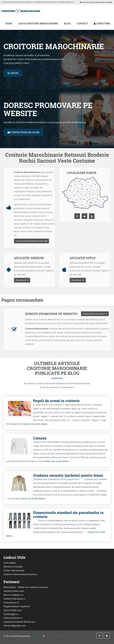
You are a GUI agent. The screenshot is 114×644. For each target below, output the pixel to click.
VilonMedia (37, 636)
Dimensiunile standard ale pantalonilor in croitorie (68, 514)
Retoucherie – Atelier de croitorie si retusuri (26, 587)
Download (22, 280)
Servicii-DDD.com (13, 610)
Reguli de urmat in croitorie (56, 401)
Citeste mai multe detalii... (35, 424)
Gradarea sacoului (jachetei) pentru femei (68, 475)
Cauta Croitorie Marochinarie (38, 24)
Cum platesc (10, 563)
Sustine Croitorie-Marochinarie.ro (21, 574)
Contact (82, 24)
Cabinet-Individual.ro (14, 599)
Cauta (13, 73)
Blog (67, 24)
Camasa (40, 438)
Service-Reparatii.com (15, 626)
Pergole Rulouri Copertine (17, 606)
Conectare (102, 24)
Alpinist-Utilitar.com (14, 591)
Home (9, 24)
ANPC (66, 636)
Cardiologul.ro (11, 614)
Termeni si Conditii (13, 567)
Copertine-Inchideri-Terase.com (19, 622)
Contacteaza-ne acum (23, 132)
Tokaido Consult (53, 636)
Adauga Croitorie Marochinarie (96, 2)
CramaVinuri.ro (11, 602)
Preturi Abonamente (14, 570)
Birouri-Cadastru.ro (13, 595)
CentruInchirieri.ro (13, 618)
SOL (6, 640)
